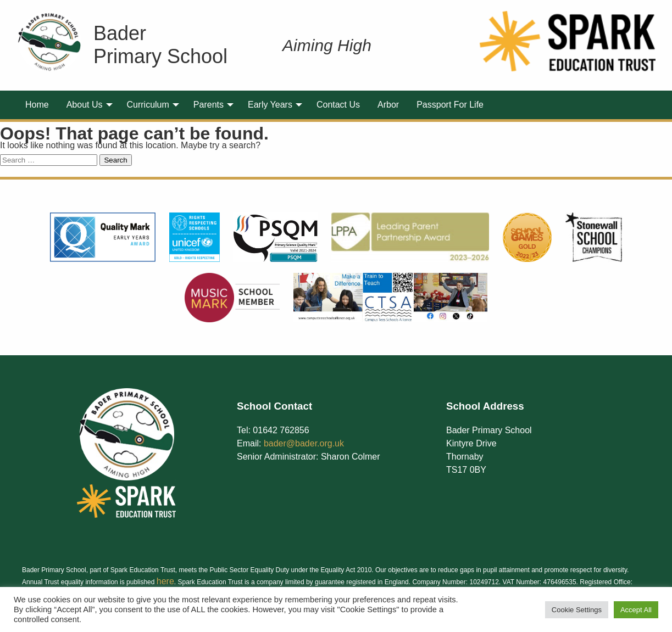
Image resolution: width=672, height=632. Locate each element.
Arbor (388, 105)
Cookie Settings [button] (577, 610)
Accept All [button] (636, 610)
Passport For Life (450, 105)
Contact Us (338, 105)
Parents (209, 105)
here (165, 581)
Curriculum (148, 105)
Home (37, 105)
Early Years (270, 105)
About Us (85, 105)
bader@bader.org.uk (304, 443)
